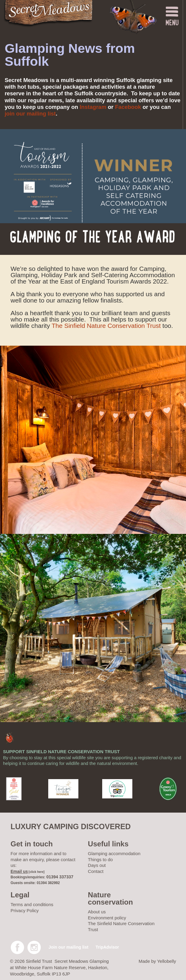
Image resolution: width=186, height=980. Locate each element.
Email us (19, 871)
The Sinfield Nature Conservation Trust (106, 326)
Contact (96, 871)
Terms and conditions (32, 904)
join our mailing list (30, 114)
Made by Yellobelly (157, 961)
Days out (97, 865)
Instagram (93, 107)
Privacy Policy (25, 910)
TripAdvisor (107, 947)
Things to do (101, 859)
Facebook (128, 107)
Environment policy (107, 918)
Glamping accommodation (114, 853)
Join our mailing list (68, 947)
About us (97, 912)
